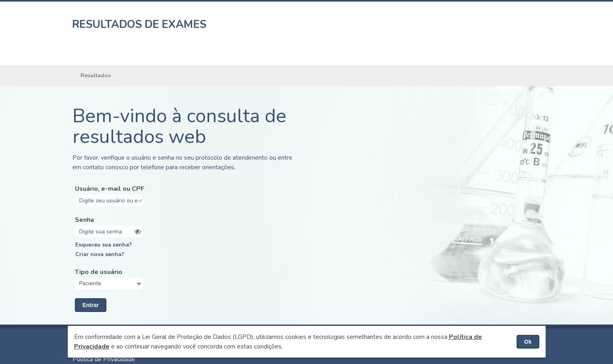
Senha (84, 220)
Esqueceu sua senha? (104, 245)
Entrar (91, 305)
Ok (528, 342)
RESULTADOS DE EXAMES (139, 24)
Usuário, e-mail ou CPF (110, 189)
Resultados (96, 75)
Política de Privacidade (104, 359)
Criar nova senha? (100, 254)
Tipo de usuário (99, 272)
